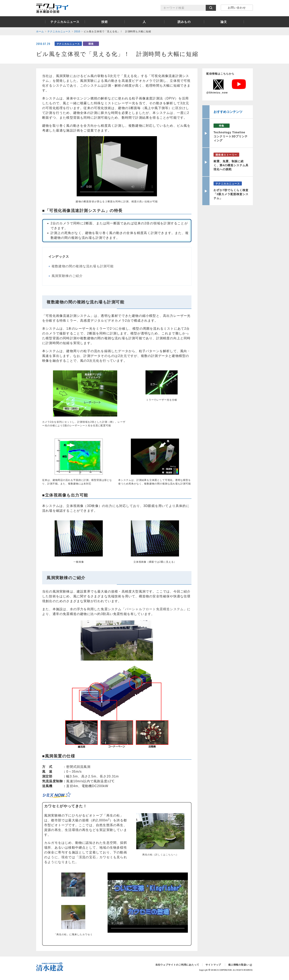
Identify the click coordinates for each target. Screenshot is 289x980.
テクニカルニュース (65, 22)
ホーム (40, 31)
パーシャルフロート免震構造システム (154, 609)
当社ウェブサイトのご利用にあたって (177, 965)
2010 (77, 31)
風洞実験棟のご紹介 (67, 276)
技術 (105, 22)
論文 (224, 22)
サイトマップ (213, 965)
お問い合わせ (237, 8)
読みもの (184, 22)
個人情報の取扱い (239, 965)
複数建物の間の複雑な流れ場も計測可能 (83, 266)
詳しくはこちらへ (165, 855)
